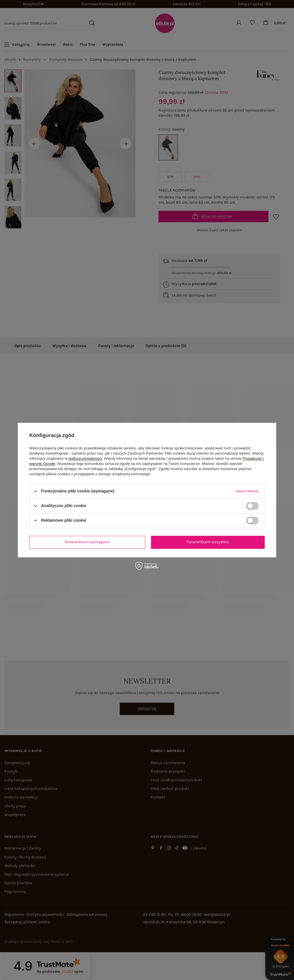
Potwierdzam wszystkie (208, 542)
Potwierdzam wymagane (87, 542)
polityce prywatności (85, 458)
